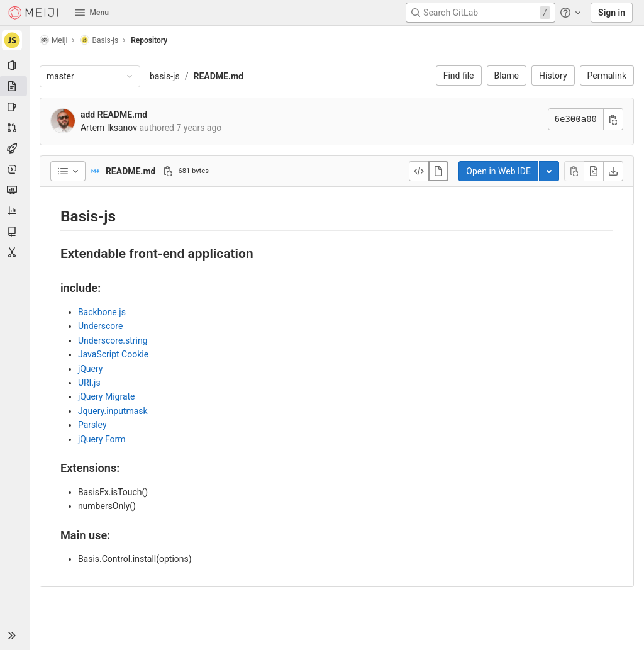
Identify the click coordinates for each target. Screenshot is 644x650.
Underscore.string (114, 340)
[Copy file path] (169, 171)
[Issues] (15, 107)
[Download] (613, 171)
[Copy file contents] (574, 171)
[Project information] (15, 65)
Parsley (93, 425)
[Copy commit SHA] (613, 119)
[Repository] (15, 86)
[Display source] (419, 171)
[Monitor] (15, 190)
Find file (459, 76)
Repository (150, 40)
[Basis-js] (15, 40)
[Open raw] (594, 171)
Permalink (607, 76)
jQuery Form (103, 439)
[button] (15, 635)
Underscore (101, 326)
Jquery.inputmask (114, 411)
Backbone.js (103, 312)
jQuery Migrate (107, 396)
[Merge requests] (15, 128)
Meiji (54, 40)
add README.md (114, 115)
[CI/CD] (15, 148)
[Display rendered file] (438, 171)
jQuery (91, 369)
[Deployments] (15, 169)
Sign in (612, 13)
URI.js (90, 383)
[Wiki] (15, 232)
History (553, 76)
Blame (507, 76)
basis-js (165, 76)
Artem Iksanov (109, 128)
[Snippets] (15, 252)
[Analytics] (15, 211)
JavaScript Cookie (114, 354)
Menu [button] (92, 13)
